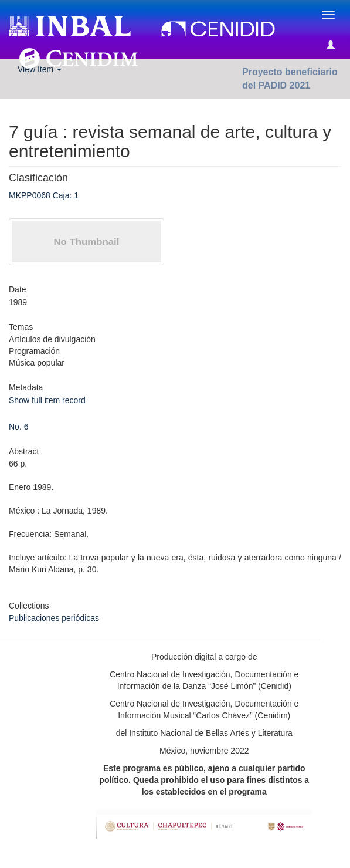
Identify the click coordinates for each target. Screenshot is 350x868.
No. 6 (18, 427)
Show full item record (47, 400)
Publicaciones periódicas (54, 618)
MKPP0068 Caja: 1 (44, 195)
